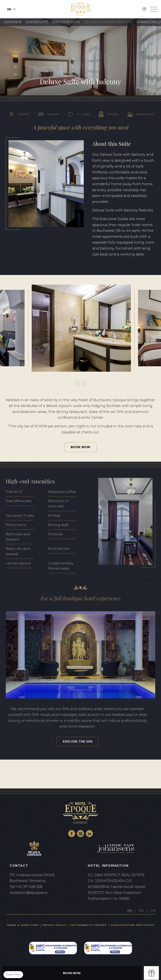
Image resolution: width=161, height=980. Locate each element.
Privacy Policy (54, 925)
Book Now (80, 447)
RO (141, 911)
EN (130, 911)
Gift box (151, 973)
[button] (77, 383)
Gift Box (144, 9)
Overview (13, 22)
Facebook (72, 833)
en (9, 9)
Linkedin (89, 833)
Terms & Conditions (23, 925)
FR (153, 911)
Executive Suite (66, 22)
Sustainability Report (88, 925)
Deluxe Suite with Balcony (108, 22)
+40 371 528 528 (41, 887)
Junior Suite (37, 22)
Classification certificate (133, 925)
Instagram (80, 833)
